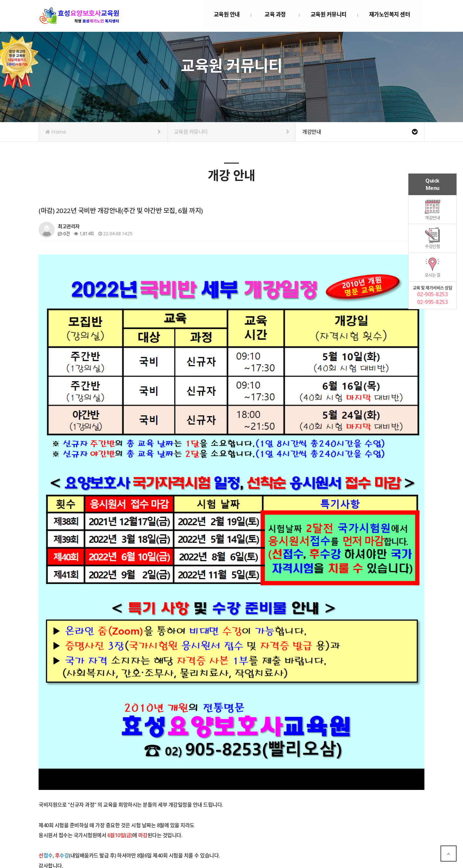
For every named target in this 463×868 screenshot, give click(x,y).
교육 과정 (275, 16)
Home (103, 132)
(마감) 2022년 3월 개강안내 (91, 836)
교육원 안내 (227, 16)
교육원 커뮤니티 (329, 16)
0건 (64, 233)
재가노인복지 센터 (390, 16)
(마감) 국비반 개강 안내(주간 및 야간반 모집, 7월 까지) (114, 821)
